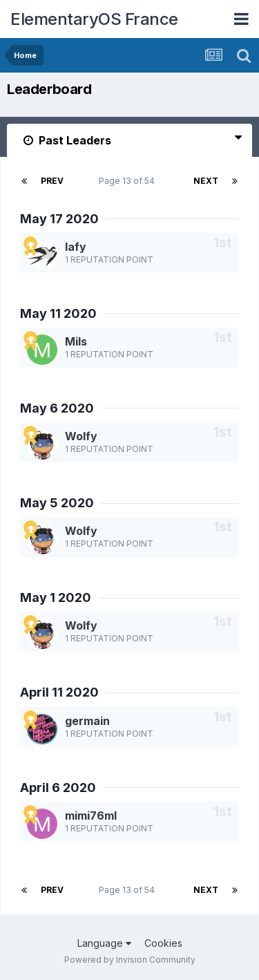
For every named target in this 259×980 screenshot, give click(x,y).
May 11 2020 (58, 313)
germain (87, 721)
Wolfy (81, 436)
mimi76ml (91, 816)
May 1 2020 (56, 597)
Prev (52, 181)
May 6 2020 (57, 408)
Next (206, 181)
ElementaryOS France (94, 19)
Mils (76, 341)
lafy (76, 247)
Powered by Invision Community (130, 960)
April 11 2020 (59, 692)
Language (104, 943)
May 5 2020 (57, 503)
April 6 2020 (58, 788)
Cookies (163, 943)
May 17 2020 (59, 219)
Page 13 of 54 (129, 181)
